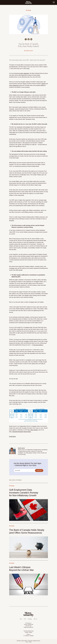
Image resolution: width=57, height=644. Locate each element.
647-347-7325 (28, 626)
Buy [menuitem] (21, 619)
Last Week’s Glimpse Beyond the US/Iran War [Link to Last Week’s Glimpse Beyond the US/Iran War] (21, 569)
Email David (12, 437)
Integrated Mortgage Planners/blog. (22, 432)
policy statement (25, 73)
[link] (29, 3)
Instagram (32, 636)
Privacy (30, 642)
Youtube (26, 632)
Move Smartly (34, 430)
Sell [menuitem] (25, 619)
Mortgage (29, 10)
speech (43, 84)
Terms (27, 642)
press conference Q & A (16, 85)
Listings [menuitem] (30, 619)
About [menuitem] (35, 619)
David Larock (29, 51)
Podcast (31, 632)
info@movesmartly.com (28, 627)
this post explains (38, 345)
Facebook (27, 636)
